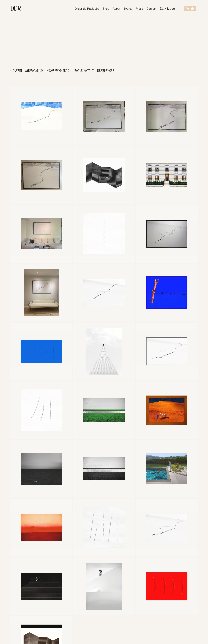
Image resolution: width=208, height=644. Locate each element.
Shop (106, 9)
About (116, 9)
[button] (190, 9)
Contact (151, 9)
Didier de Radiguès (87, 9)
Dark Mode (167, 9)
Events (128, 9)
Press (139, 9)
